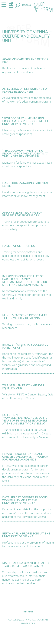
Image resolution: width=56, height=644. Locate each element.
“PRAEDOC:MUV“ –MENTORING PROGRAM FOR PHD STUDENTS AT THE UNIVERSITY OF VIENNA (25, 154)
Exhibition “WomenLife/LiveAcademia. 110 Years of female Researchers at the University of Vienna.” (25, 419)
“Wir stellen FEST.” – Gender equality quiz (23, 387)
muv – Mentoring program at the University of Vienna (25, 317)
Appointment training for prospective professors (22, 214)
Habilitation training (19, 246)
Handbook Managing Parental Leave (26, 184)
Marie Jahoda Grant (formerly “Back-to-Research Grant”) (26, 564)
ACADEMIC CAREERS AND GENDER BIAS (25, 61)
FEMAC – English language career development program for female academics (25, 457)
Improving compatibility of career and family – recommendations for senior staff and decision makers (25, 280)
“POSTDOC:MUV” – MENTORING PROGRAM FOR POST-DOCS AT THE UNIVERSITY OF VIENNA (25, 121)
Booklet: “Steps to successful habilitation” (25, 346)
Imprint (28, 612)
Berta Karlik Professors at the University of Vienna (26, 535)
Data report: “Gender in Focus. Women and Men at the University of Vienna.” (25, 500)
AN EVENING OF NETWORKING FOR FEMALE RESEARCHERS (25, 90)
